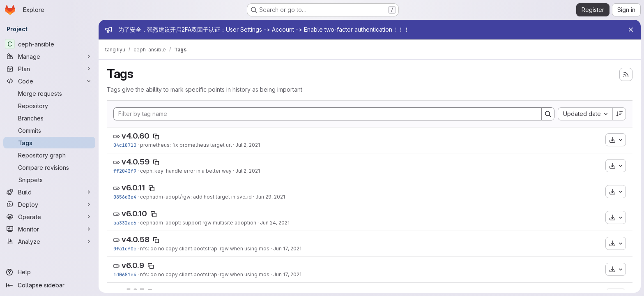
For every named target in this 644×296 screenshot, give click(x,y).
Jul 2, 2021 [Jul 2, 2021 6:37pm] (248, 145)
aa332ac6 (125, 223)
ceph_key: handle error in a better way (186, 171)
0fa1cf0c (125, 249)
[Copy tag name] (156, 136)
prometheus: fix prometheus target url (186, 145)
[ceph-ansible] (49, 44)
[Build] (49, 192)
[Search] (548, 114)
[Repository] (49, 106)
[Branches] (49, 118)
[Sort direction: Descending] (619, 114)
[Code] (49, 81)
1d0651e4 (125, 274)
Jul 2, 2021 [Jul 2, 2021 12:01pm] (248, 171)
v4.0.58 (136, 239)
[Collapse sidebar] (49, 285)
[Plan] (49, 69)
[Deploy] (49, 204)
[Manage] (49, 56)
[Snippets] (49, 180)
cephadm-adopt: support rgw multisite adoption (198, 223)
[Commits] (49, 130)
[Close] (631, 30)
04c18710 (125, 145)
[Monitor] (49, 229)
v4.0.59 (136, 162)
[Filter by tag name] (328, 114)
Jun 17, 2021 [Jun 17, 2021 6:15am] (287, 249)
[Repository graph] (49, 155)
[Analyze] (49, 241)
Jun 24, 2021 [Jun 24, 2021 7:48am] (275, 223)
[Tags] (49, 143)
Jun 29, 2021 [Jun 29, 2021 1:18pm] (270, 197)
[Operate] (49, 217)
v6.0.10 (134, 214)
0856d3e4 (125, 197)
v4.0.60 (136, 136)
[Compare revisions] (49, 167)
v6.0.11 (133, 188)
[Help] (49, 272)
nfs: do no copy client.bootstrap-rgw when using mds (205, 249)
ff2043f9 (125, 171)
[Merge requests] (49, 93)
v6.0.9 (133, 265)
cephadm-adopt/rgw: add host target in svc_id (196, 197)
